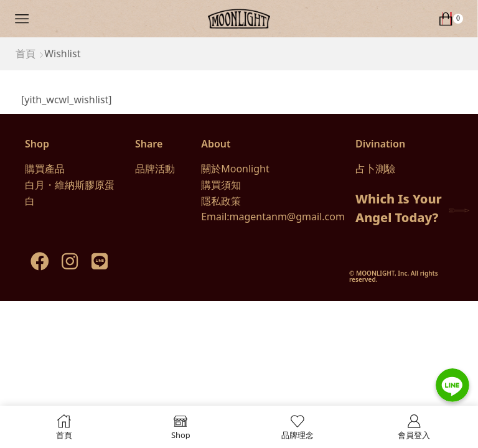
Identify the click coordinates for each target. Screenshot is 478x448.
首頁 (26, 54)
